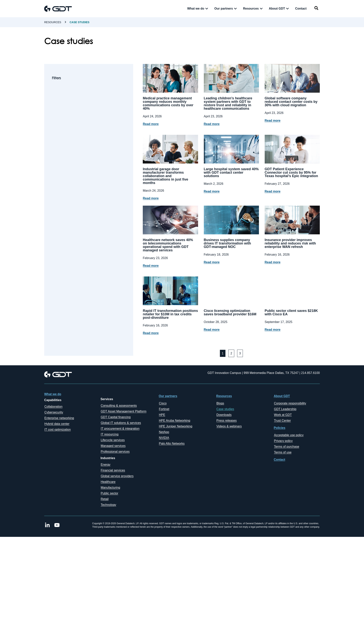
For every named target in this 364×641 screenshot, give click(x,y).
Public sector (109, 493)
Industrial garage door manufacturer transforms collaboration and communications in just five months (165, 176)
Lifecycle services (113, 440)
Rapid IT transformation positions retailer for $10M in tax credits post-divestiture (170, 314)
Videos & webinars (229, 426)
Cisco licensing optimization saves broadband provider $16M (230, 312)
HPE (162, 415)
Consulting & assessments (119, 406)
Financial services (113, 470)
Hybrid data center (57, 424)
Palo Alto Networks (172, 444)
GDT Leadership (285, 409)
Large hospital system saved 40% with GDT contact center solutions (231, 173)
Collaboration (53, 407)
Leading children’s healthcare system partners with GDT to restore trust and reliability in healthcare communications (228, 103)
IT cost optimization (58, 430)
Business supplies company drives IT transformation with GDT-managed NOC (227, 243)
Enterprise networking (59, 418)
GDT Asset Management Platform (124, 411)
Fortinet (164, 409)
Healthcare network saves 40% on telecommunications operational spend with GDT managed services (168, 245)
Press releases (227, 421)
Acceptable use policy (289, 435)
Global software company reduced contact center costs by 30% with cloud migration (291, 102)
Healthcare (108, 482)
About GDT (282, 396)
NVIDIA (164, 438)
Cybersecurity (54, 412)
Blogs (220, 403)
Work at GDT (283, 415)
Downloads (224, 415)
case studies (80, 22)
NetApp (164, 432)
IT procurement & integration (120, 429)
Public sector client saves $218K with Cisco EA (291, 312)
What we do (53, 394)
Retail (105, 499)
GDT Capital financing (116, 417)
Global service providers (117, 476)
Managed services (113, 446)
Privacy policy (283, 441)
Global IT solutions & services (121, 423)
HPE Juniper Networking (175, 426)
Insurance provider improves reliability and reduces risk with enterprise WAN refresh (290, 243)
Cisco (163, 403)
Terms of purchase (286, 447)
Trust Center (282, 421)
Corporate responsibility (290, 403)
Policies (279, 428)
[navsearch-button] (316, 9)
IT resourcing (110, 434)
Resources (53, 22)
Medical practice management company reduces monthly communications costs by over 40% (168, 103)
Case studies (225, 409)
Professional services (115, 452)
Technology (108, 505)
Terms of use (283, 452)
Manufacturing (110, 488)
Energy (106, 465)
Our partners (168, 396)
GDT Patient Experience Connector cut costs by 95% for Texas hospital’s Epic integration (291, 173)
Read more (151, 124)
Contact (279, 460)
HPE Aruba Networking (175, 421)
